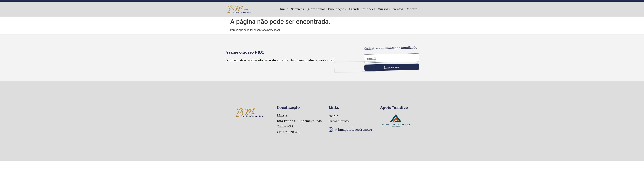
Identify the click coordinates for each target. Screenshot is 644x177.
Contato (412, 9)
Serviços (298, 9)
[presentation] (357, 69)
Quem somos (316, 9)
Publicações (337, 9)
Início (284, 9)
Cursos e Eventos (391, 9)
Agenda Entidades (362, 9)
